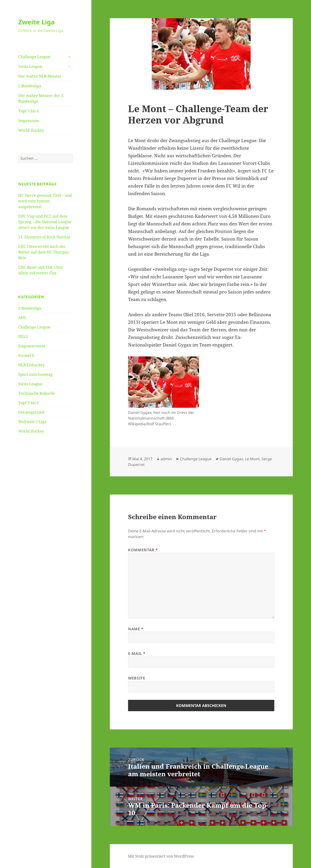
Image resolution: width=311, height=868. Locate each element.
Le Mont (252, 459)
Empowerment (32, 346)
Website (137, 678)
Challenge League (34, 57)
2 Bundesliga (30, 86)
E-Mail (137, 653)
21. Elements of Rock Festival (44, 237)
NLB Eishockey (31, 365)
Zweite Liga (36, 22)
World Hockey (31, 130)
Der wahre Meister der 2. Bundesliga (41, 98)
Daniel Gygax (231, 459)
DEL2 (23, 337)
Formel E (26, 355)
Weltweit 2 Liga (32, 422)
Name (136, 629)
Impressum (29, 121)
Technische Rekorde (37, 393)
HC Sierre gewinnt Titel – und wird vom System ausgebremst (45, 201)
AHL (22, 318)
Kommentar (143, 550)
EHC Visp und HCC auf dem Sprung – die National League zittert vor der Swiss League (45, 222)
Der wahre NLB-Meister (40, 76)
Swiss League (30, 66)
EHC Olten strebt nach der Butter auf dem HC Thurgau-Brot (44, 252)
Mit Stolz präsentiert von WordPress (161, 856)
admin (166, 459)
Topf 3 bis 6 (29, 111)
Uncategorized (31, 412)
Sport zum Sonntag (35, 374)
